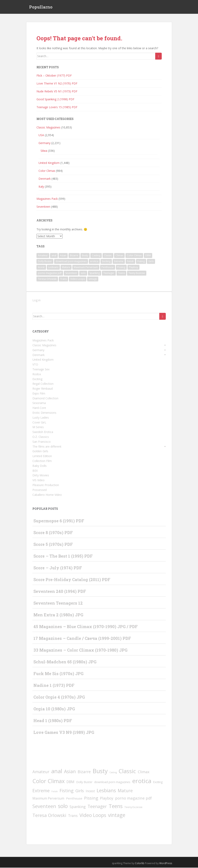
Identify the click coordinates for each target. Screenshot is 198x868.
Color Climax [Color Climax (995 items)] (134, 256)
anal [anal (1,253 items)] (54, 256)
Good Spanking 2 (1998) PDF (55, 100)
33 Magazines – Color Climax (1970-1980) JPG (80, 650)
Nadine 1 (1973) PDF (54, 686)
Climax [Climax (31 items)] (119, 256)
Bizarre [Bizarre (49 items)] (74, 256)
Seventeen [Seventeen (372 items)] (71, 273)
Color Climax (47, 171)
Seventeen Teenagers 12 (58, 603)
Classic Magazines (48, 128)
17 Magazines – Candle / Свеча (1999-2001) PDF (82, 639)
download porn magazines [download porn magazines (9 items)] (71, 262)
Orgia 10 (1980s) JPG (54, 709)
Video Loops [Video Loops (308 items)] (78, 279)
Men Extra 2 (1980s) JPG (58, 615)
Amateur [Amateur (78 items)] (43, 256)
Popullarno (41, 7)
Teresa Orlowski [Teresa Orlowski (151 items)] (47, 279)
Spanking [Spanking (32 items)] (95, 273)
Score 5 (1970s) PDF (53, 545)
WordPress (166, 864)
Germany (44, 143)
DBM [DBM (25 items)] (148, 256)
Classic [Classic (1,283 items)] (108, 256)
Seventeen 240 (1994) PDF (60, 592)
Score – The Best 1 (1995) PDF (63, 556)
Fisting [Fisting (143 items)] (141, 262)
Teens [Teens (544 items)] (121, 273)
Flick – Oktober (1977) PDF (54, 76)
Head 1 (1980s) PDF (53, 721)
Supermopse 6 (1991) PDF (59, 521)
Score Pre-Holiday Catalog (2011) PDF (72, 580)
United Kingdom (49, 163)
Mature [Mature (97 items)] (66, 268)
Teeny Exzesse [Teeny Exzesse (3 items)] (137, 273)
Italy (41, 187)
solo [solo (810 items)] (83, 273)
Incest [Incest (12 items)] (41, 268)
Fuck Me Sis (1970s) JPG (58, 674)
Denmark (45, 179)
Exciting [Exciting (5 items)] (106, 262)
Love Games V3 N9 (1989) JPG (64, 733)
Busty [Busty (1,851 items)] (85, 256)
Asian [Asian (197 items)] (63, 256)
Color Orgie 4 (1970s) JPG (59, 697)
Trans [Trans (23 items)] (63, 279)
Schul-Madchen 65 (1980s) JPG (65, 662)
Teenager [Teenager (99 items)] (109, 273)
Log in (36, 301)
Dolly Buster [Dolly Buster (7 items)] (45, 262)
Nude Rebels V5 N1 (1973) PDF (57, 92)
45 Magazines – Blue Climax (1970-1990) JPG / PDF (86, 627)
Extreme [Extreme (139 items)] (119, 262)
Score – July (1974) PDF (58, 568)
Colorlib (140, 864)
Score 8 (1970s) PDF (53, 533)
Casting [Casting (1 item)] (96, 256)
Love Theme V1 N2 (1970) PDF (57, 84)
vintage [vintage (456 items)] (93, 279)
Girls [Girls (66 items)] (151, 262)
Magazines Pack (47, 199)
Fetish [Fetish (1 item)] (130, 262)
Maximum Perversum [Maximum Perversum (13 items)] (86, 268)
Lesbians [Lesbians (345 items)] (53, 268)
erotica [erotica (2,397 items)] (94, 262)
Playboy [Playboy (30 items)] (133, 268)
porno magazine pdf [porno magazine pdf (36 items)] (50, 273)
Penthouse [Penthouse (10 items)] (108, 268)
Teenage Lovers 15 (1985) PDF (57, 107)
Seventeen (43, 207)
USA (41, 135)
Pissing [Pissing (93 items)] (121, 268)
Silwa (44, 151)
